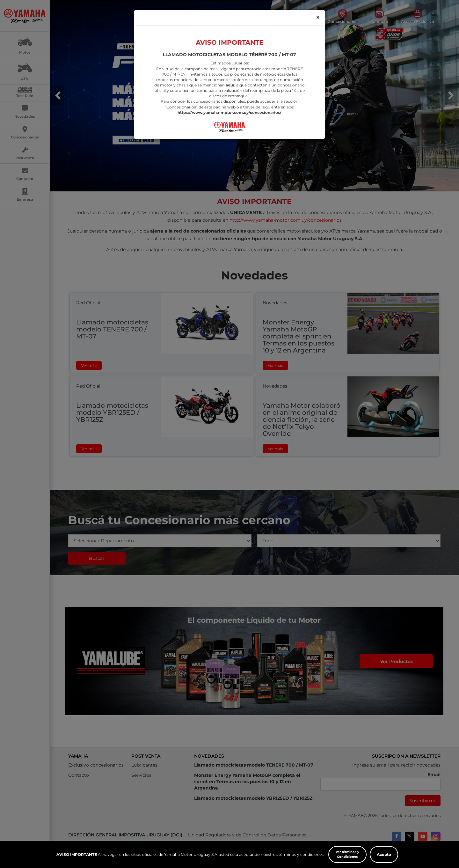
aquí (230, 73)
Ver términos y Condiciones (347, 854)
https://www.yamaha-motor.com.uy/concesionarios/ (229, 100)
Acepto (384, 854)
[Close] (318, 5)
